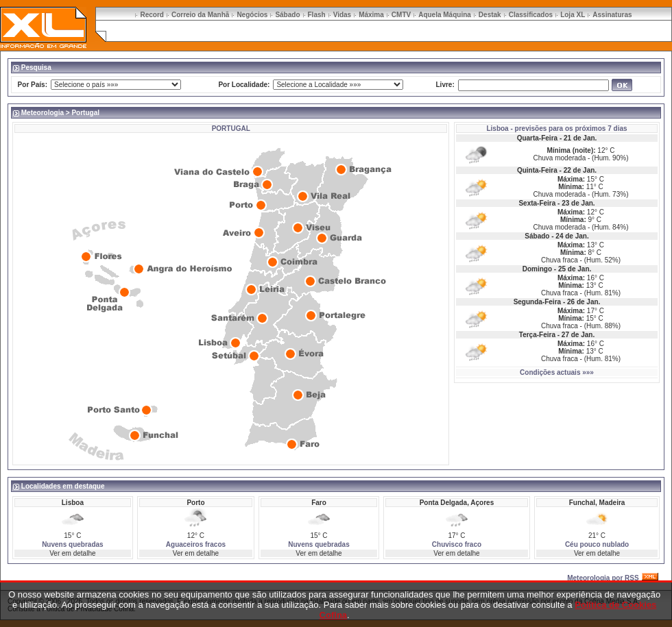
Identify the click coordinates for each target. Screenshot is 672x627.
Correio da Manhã (200, 15)
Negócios (252, 15)
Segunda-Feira (537, 302)
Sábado (287, 15)
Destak (490, 15)
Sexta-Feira (537, 203)
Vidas (343, 15)
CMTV (401, 15)
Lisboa (497, 128)
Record (152, 15)
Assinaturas (612, 15)
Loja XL (573, 15)
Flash (317, 15)
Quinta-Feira (537, 170)
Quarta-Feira (537, 138)
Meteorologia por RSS (603, 578)
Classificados (531, 15)
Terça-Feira (537, 335)
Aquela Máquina (445, 15)
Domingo (537, 269)
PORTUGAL (231, 128)
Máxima (371, 15)
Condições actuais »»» (557, 372)
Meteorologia (43, 113)
